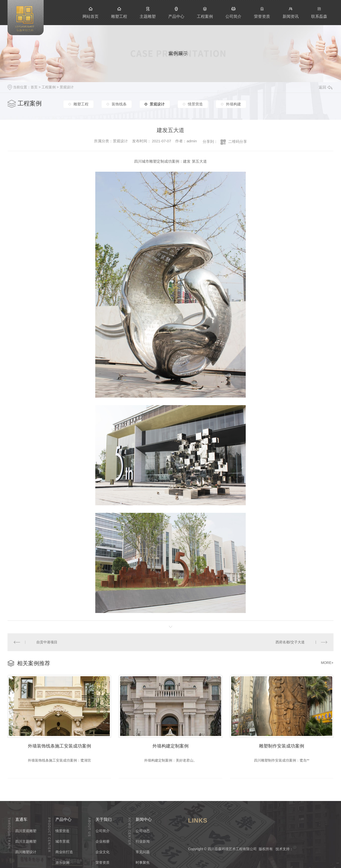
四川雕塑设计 (26, 852)
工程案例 (205, 13)
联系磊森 (319, 13)
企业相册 (103, 841)
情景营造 (195, 104)
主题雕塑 (148, 13)
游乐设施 (62, 862)
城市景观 (62, 841)
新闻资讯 (291, 13)
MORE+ (327, 663)
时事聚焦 (143, 862)
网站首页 (91, 13)
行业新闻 (143, 841)
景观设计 (67, 87)
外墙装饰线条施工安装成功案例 (59, 746)
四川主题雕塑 (26, 841)
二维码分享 (238, 141)
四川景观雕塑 (26, 831)
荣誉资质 (262, 13)
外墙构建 (233, 104)
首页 (34, 87)
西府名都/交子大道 (290, 642)
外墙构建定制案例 (170, 746)
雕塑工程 (119, 13)
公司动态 (143, 831)
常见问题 (143, 852)
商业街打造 (64, 852)
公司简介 (233, 13)
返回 (325, 87)
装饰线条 (119, 104)
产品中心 (176, 13)
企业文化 (103, 852)
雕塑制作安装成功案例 (282, 746)
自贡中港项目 (47, 642)
